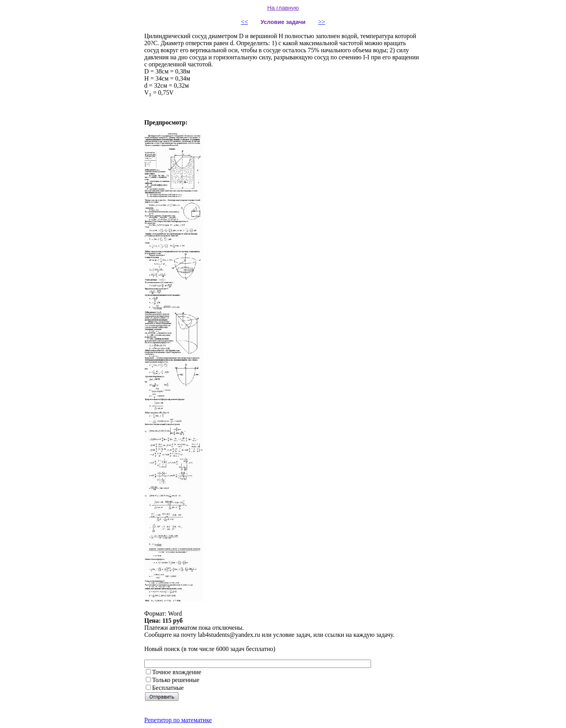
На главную (283, 8)
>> (322, 22)
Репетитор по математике (178, 720)
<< (244, 22)
